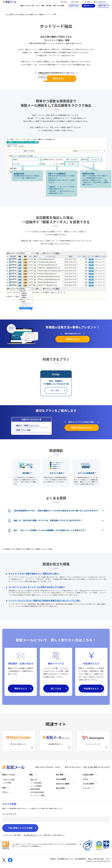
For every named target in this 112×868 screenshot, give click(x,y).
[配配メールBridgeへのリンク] (56, 741)
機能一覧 (34, 780)
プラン (38, 6)
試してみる (56, 688)
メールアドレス (9, 814)
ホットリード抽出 (51, 14)
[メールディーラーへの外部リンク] (19, 741)
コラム (86, 779)
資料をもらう (88, 6)
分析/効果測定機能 (37, 792)
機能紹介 (42, 14)
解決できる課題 (9, 780)
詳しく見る (55, 390)
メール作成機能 (36, 786)
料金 (33, 6)
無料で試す (103, 6)
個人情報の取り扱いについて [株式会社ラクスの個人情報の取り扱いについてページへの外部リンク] (33, 835)
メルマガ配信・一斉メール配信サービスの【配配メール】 (22, 14)
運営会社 (53, 859)
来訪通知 (26, 473)
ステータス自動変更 (86, 473)
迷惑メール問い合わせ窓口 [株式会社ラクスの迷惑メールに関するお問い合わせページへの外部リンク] (96, 859)
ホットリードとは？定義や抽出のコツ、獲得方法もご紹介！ (34, 573)
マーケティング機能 (38, 795)
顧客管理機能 (35, 789)
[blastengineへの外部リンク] (93, 741)
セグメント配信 (56, 473)
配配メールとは (25, 6)
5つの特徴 (7, 783)
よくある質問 (86, 2)
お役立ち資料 (75, 2)
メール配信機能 (36, 783)
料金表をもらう (91, 688)
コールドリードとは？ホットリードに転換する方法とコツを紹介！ (37, 587)
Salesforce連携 (63, 784)
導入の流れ (64, 2)
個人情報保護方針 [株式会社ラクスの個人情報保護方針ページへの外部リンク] (81, 859)
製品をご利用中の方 (100, 2)
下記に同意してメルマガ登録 (20, 828)
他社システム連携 (59, 6)
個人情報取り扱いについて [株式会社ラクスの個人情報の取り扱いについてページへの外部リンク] (66, 859)
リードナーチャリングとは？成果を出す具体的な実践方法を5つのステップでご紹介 (44, 600)
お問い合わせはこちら (82, 428)
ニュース (86, 788)
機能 (43, 6)
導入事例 (49, 6)
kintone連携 (61, 779)
